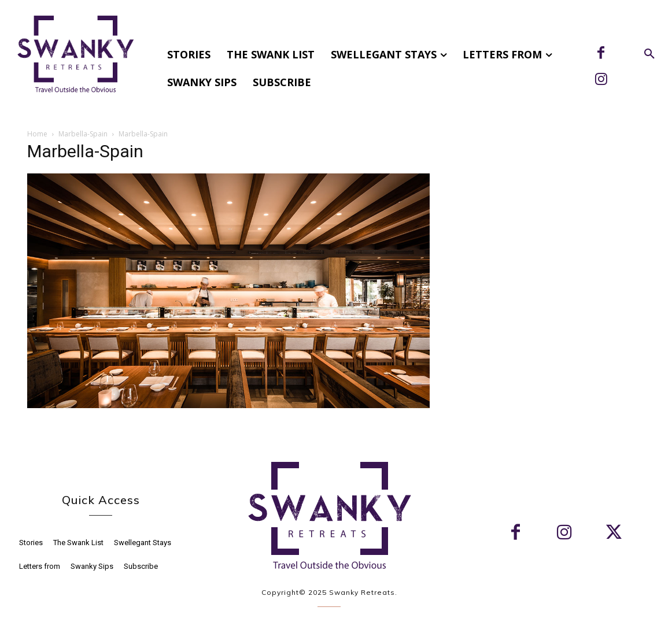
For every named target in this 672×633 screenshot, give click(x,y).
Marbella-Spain (83, 134)
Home (37, 134)
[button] (649, 54)
